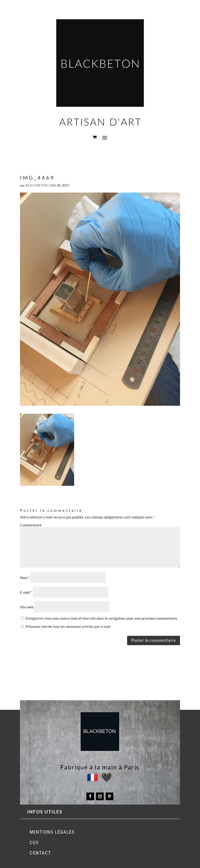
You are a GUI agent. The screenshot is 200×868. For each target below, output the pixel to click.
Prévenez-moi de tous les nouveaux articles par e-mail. (68, 626)
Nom (25, 578)
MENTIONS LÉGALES (52, 832)
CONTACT (40, 853)
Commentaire (31, 525)
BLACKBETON (37, 185)
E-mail (26, 592)
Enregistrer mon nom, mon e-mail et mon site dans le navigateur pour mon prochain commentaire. (102, 618)
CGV (34, 843)
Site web (27, 607)
